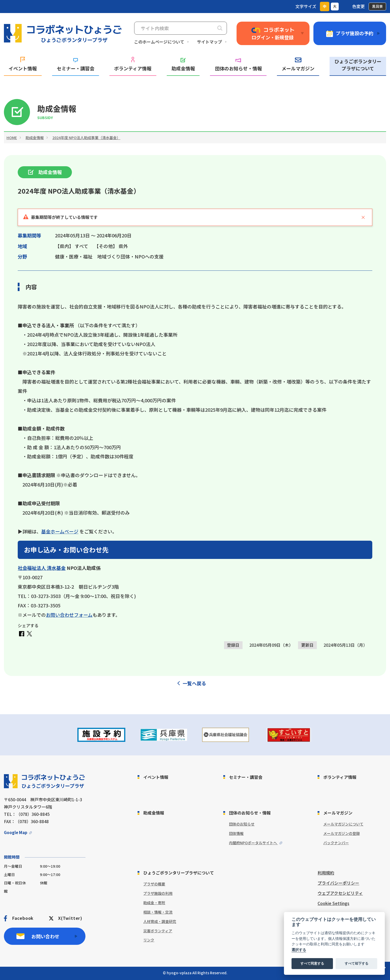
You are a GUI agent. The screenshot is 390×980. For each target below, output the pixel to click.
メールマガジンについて (343, 824)
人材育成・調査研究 (160, 921)
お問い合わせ (45, 936)
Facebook (23, 918)
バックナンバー (336, 843)
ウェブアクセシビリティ (340, 893)
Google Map (16, 832)
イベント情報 (23, 64)
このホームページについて (159, 42)
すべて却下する (357, 963)
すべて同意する (312, 963)
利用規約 (326, 873)
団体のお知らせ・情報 (238, 65)
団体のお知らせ (242, 824)
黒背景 (377, 6)
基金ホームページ (60, 531)
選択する (299, 950)
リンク (149, 940)
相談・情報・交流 (158, 912)
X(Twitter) (70, 918)
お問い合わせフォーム (69, 615)
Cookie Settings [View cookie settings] (333, 903)
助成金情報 (183, 65)
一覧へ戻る (194, 683)
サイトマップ (209, 42)
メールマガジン (298, 65)
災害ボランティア (158, 931)
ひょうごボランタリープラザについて (358, 65)
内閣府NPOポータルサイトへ (253, 843)
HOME (12, 138)
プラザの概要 (154, 884)
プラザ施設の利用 (158, 893)
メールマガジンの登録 (342, 833)
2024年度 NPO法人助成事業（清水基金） (86, 138)
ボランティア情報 (133, 64)
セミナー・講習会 (76, 65)
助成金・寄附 (154, 903)
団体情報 (236, 833)
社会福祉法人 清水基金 (42, 568)
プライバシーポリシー (338, 883)
